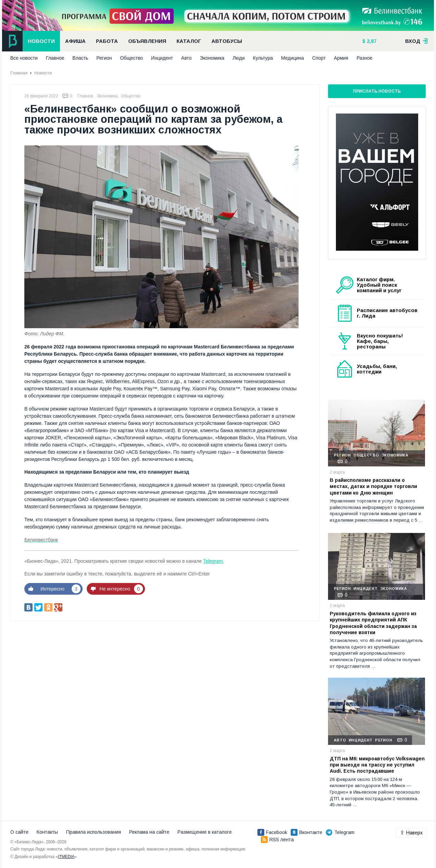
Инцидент (162, 58)
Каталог (189, 41)
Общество (131, 58)
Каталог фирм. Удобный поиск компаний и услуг (379, 285)
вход (416, 41)
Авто (187, 58)
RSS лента (277, 840)
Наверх (411, 833)
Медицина (293, 58)
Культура (263, 58)
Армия (341, 58)
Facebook (272, 832)
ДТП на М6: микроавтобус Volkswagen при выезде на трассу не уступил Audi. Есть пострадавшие (377, 765)
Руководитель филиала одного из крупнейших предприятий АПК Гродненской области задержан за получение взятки (373, 623)
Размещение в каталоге (205, 832)
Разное (364, 58)
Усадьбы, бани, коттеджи (377, 369)
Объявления (147, 41)
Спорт (319, 58)
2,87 (371, 41)
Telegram (213, 561)
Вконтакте (306, 832)
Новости (41, 41)
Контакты (47, 832)
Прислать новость (377, 91)
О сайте (19, 832)
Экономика (212, 58)
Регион (104, 58)
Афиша (75, 41)
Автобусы (227, 41)
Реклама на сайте (149, 832)
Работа (107, 41)
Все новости (24, 58)
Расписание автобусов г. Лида (387, 313)
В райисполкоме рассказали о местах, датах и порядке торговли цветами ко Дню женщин (373, 486)
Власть (80, 58)
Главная (19, 73)
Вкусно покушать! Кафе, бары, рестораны (380, 341)
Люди (238, 58)
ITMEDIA (66, 857)
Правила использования (94, 832)
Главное (55, 58)
